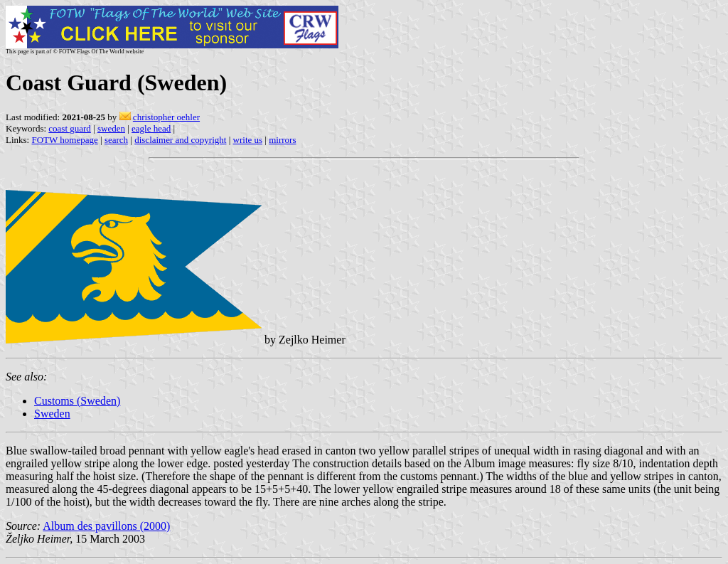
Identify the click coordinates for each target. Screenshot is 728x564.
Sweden (52, 414)
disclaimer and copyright (180, 140)
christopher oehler (166, 117)
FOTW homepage (64, 140)
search (116, 140)
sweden (111, 128)
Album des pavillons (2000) (106, 526)
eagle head (151, 128)
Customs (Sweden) (77, 401)
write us (248, 140)
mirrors (282, 140)
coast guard (70, 128)
